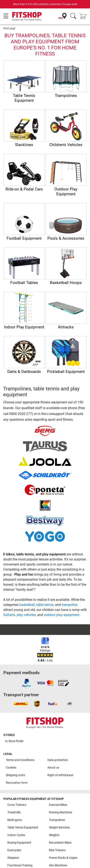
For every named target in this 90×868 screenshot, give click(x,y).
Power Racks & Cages (63, 858)
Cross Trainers (17, 805)
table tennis (45, 605)
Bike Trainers (57, 850)
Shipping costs (15, 775)
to (14, 741)
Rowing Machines (60, 812)
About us (53, 768)
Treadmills (14, 812)
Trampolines (57, 820)
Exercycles (14, 850)
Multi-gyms (15, 820)
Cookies (11, 768)
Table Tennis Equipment (23, 828)
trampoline (70, 605)
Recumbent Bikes (60, 843)
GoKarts (9, 615)
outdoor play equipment (62, 615)
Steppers (13, 858)
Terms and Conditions (20, 760)
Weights (54, 835)
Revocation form (17, 783)
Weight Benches (59, 828)
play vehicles (26, 615)
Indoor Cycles (16, 835)
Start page (9, 28)
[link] (27, 683)
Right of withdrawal (60, 775)
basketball (27, 605)
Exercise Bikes (58, 805)
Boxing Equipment (19, 843)
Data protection (58, 760)
